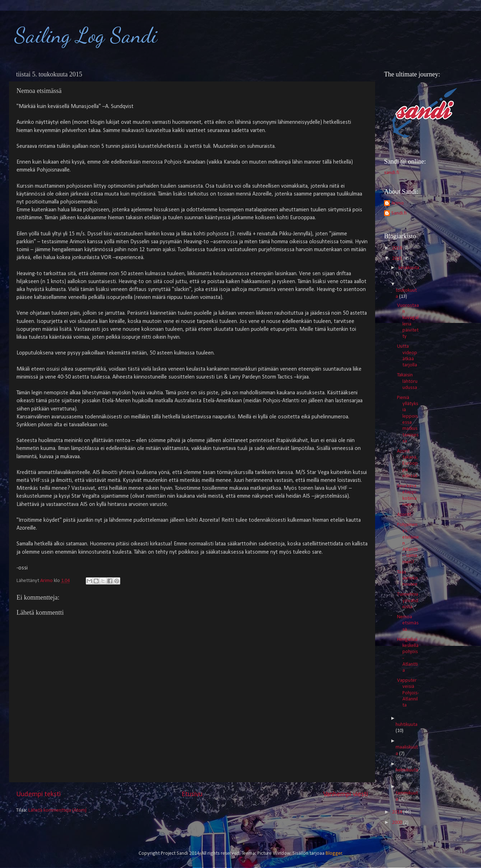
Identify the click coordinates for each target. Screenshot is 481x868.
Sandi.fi (399, 213)
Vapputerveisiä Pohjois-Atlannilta (408, 693)
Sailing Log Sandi (86, 35)
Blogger (334, 853)
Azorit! (404, 515)
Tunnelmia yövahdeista (408, 601)
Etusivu (192, 794)
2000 (398, 823)
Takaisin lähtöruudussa (407, 381)
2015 (398, 259)
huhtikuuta (407, 725)
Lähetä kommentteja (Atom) (57, 810)
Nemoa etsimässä (408, 623)
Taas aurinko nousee (407, 578)
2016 (398, 248)
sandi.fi (392, 173)
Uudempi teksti (38, 794)
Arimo (398, 203)
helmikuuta (407, 770)
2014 (398, 812)
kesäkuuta (409, 268)
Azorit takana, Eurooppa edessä (407, 464)
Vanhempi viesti (345, 794)
